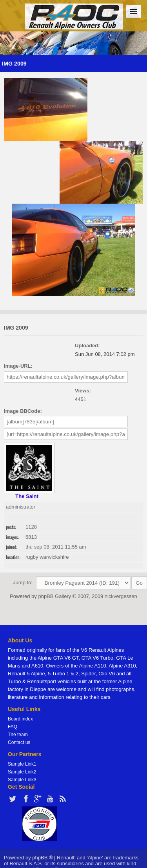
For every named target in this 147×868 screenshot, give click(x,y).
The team (18, 735)
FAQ (13, 727)
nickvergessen (121, 596)
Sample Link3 (22, 780)
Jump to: (23, 583)
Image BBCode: (23, 411)
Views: (83, 391)
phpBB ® (42, 858)
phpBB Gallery (54, 596)
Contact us (19, 742)
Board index (20, 719)
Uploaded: (87, 346)
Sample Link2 (22, 772)
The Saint (27, 496)
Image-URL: (18, 366)
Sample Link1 (22, 764)
